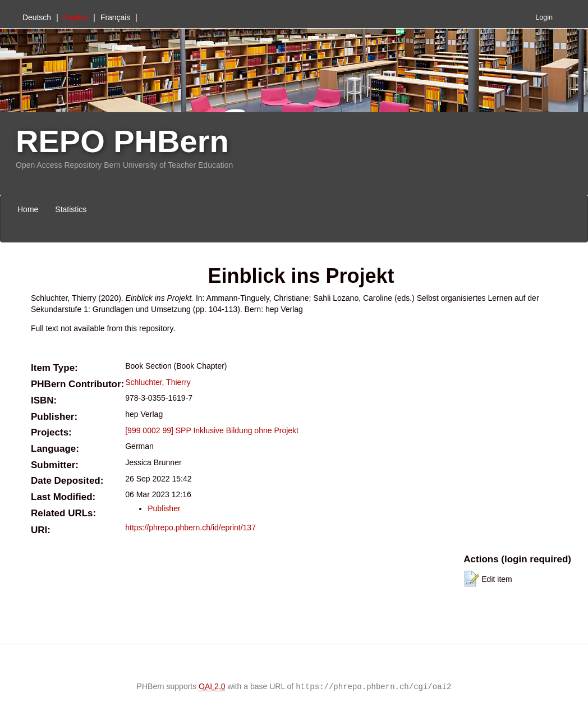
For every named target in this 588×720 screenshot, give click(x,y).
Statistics (71, 209)
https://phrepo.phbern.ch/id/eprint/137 (190, 528)
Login (544, 17)
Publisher (164, 508)
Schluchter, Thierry (158, 382)
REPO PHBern (122, 141)
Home (28, 209)
